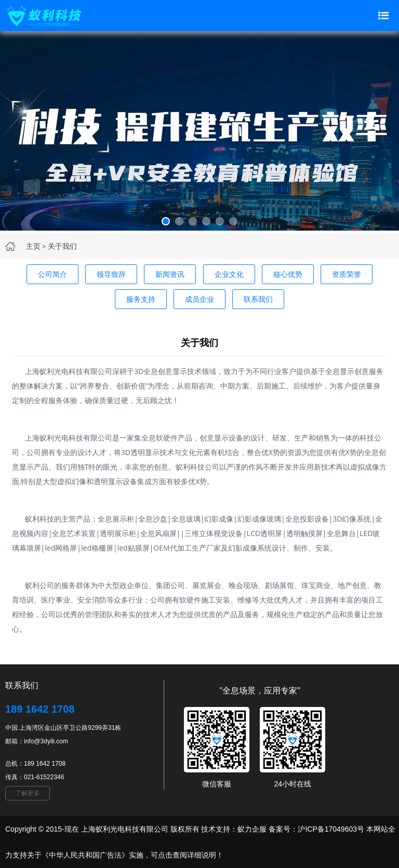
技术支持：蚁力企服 (233, 829)
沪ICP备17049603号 (331, 829)
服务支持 (141, 299)
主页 (33, 246)
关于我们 (62, 246)
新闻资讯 (170, 274)
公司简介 (52, 274)
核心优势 (288, 274)
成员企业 (199, 299)
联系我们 (258, 299)
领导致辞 (111, 274)
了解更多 (28, 793)
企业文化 (229, 274)
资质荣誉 (347, 274)
